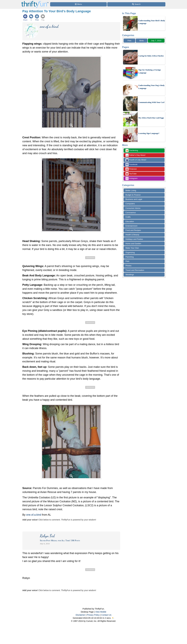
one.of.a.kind (34, 515)
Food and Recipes (133, 230)
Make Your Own (132, 248)
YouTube (131, 174)
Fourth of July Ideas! (136, 160)
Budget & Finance (133, 195)
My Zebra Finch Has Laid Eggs (151, 118)
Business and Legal (134, 199)
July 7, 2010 (156, 41)
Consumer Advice (133, 208)
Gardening (132, 151)
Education (130, 221)
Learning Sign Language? (149, 133)
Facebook (131, 165)
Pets (129, 41)
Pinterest (131, 169)
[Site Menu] (78, 4)
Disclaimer (80, 615)
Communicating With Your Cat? (151, 102)
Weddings (130, 275)
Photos (128, 266)
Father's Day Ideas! (136, 155)
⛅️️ (113, 618)
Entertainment (131, 226)
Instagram (131, 178)
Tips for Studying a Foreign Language (150, 71)
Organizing (130, 252)
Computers (130, 204)
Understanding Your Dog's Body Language (151, 87)
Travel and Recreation (135, 270)
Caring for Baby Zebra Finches (151, 56)
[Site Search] (136, 4)
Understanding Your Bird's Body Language (152, 22)
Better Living (131, 190)
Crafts (128, 217)
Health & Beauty (132, 235)
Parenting (130, 257)
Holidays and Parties (134, 239)
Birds (142, 41)
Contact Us (106, 615)
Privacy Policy (93, 615)
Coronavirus (131, 213)
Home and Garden (133, 244)
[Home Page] (35, 2)
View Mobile (101, 612)
